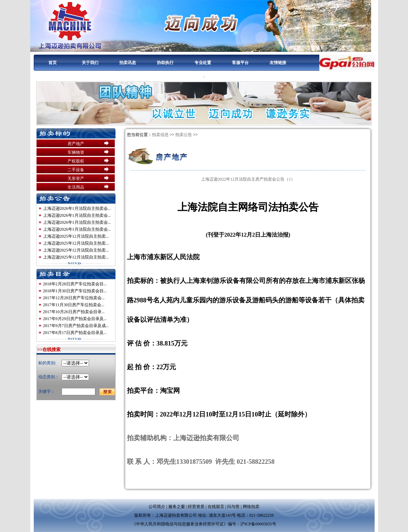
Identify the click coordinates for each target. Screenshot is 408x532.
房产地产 (76, 144)
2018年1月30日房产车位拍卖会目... (75, 291)
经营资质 (196, 507)
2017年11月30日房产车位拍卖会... (74, 305)
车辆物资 (76, 152)
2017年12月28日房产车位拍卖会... (74, 298)
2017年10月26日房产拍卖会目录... (74, 312)
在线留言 (216, 507)
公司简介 (157, 507)
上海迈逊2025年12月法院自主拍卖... (76, 236)
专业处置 (203, 63)
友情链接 (278, 63)
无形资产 (76, 178)
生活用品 (76, 187)
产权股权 (76, 161)
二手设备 (76, 170)
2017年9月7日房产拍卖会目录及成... (76, 326)
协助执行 (165, 63)
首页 (53, 63)
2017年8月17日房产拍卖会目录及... (75, 333)
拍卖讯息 (128, 63)
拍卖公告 (184, 135)
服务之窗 (177, 507)
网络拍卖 (251, 507)
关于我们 (90, 63)
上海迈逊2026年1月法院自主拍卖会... (77, 208)
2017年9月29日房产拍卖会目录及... (75, 319)
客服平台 (240, 63)
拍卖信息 (160, 135)
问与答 (233, 507)
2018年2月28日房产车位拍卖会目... (75, 284)
